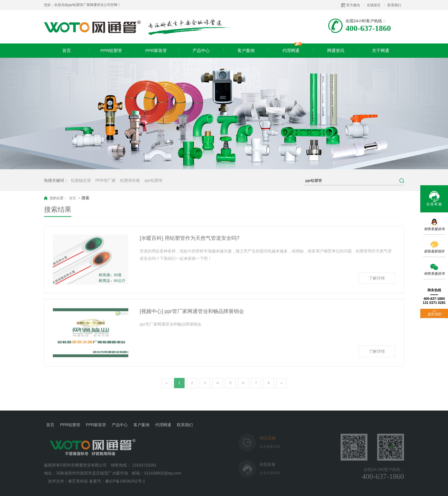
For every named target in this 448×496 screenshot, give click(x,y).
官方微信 (353, 5)
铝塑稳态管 (81, 180)
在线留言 (374, 5)
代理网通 (292, 48)
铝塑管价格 (130, 180)
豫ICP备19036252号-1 (125, 477)
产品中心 (201, 50)
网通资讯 (336, 50)
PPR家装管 (156, 50)
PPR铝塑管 (111, 50)
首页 (67, 50)
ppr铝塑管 (153, 180)
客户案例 (246, 50)
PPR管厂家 (106, 180)
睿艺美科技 (78, 477)
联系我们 (394, 5)
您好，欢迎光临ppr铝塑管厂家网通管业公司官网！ (82, 5)
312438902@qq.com (163, 469)
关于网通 (381, 50)
